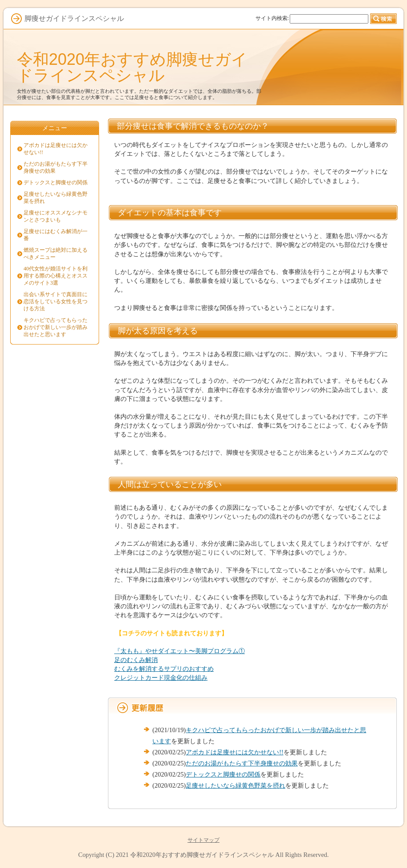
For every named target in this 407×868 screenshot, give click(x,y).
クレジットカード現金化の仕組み (161, 678)
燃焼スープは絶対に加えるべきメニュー (56, 254)
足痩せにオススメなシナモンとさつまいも (56, 216)
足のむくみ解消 (136, 660)
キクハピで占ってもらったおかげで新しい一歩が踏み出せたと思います (56, 327)
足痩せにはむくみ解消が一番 (56, 235)
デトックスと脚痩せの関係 (223, 774)
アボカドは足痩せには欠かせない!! (235, 752)
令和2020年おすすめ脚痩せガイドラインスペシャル (132, 67)
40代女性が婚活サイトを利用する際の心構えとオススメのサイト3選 (56, 276)
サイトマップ (203, 840)
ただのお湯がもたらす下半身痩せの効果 (242, 763)
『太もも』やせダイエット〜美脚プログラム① (180, 651)
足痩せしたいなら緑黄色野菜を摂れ (235, 785)
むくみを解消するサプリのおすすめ (164, 669)
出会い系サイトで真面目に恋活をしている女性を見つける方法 (56, 301)
